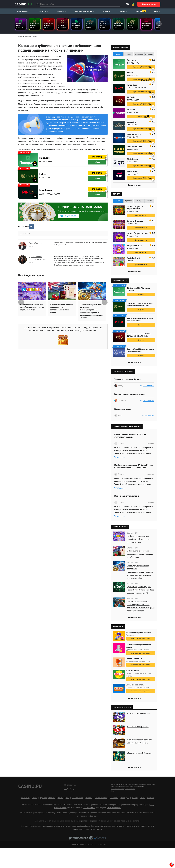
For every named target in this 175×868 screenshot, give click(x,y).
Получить (141, 294)
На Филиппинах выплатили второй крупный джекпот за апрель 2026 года (32, 307)
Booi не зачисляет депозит (127, 496)
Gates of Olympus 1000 (137, 233)
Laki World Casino (135, 147)
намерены (45, 149)
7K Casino (131, 97)
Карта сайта (25, 798)
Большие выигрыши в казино (139, 633)
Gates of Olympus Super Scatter (135, 208)
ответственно (96, 829)
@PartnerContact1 (114, 808)
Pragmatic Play (132, 211)
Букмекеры (139, 54)
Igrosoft (130, 261)
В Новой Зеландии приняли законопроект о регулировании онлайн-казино (61, 309)
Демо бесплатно (141, 215)
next (159, 24)
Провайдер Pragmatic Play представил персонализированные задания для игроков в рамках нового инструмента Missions (91, 311)
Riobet (42, 174)
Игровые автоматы (83, 12)
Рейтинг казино (21, 12)
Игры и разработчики (47, 798)
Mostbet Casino (134, 134)
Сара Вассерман (35, 257)
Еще (156, 12)
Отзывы (60, 12)
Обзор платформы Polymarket (139, 753)
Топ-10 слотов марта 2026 (138, 727)
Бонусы (43, 12)
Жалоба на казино (149, 4)
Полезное (89, 798)
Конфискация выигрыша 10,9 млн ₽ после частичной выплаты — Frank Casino (134, 466)
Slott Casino (133, 159)
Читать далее (120, 457)
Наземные (149, 54)
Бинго (149, 201)
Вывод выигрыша (123, 409)
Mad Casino (132, 172)
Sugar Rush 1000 (135, 246)
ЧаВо (67, 798)
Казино (118, 54)
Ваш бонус (133, 4)
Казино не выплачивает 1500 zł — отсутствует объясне (130, 436)
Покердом (44, 158)
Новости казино (77, 798)
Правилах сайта (130, 789)
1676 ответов (148, 386)
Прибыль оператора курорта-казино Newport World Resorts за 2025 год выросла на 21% (141, 590)
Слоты (118, 201)
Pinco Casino (45, 190)
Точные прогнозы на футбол (127, 379)
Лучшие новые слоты (135, 685)
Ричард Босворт (35, 243)
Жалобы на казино (134, 659)
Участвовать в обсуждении (141, 639)
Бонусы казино (133, 671)
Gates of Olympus (135, 221)
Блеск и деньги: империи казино (129, 394)
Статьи (122, 12)
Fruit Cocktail (133, 258)
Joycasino (132, 122)
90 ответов (149, 416)
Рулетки (128, 201)
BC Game (131, 110)
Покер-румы (125, 798)
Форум (139, 12)
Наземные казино (101, 798)
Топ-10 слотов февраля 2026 (139, 713)
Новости (107, 12)
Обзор (97, 162)
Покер (128, 54)
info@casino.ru (89, 808)
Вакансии (151, 798)
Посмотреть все (134, 185)
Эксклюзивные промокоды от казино (139, 646)
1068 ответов (148, 401)
